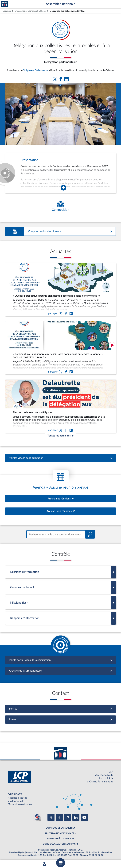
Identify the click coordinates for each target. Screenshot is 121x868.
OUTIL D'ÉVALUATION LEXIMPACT (60, 844)
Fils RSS (89, 852)
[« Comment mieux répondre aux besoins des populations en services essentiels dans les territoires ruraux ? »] (61, 348)
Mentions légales (17, 852)
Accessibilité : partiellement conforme (43, 852)
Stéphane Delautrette (36, 70)
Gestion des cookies (103, 852)
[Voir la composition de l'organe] (61, 206)
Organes (7, 11)
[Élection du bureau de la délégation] (61, 406)
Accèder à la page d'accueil (4, 4)
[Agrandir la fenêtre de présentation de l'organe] (63, 188)
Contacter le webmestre (73, 852)
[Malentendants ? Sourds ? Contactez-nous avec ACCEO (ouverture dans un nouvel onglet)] (37, 817)
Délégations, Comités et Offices (30, 11)
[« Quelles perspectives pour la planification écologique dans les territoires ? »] (61, 290)
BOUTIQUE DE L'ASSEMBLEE (60, 828)
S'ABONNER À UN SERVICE (60, 839)
